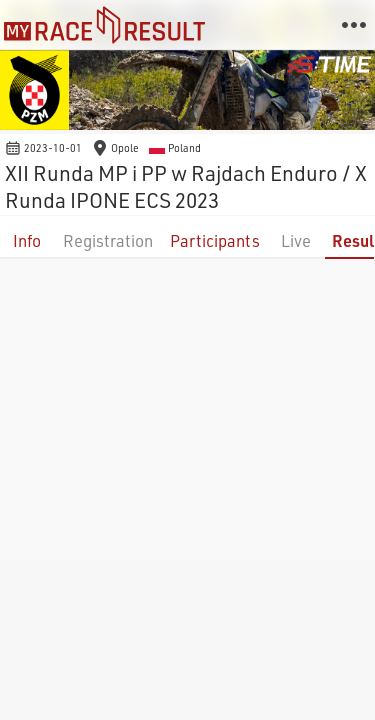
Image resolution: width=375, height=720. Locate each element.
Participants (215, 240)
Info (27, 240)
